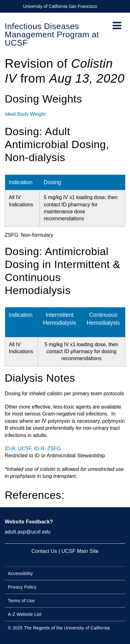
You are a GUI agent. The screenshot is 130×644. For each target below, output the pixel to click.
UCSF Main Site (80, 551)
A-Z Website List (25, 614)
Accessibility (20, 573)
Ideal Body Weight (25, 114)
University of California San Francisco (60, 6)
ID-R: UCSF (18, 449)
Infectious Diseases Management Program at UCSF (52, 34)
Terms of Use (21, 601)
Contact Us (44, 551)
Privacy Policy (22, 587)
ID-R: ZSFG (47, 449)
